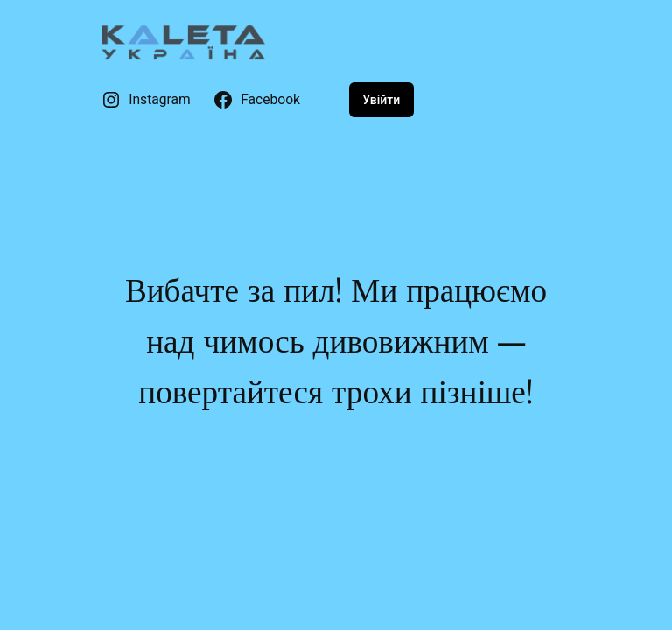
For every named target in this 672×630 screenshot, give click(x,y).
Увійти (381, 100)
